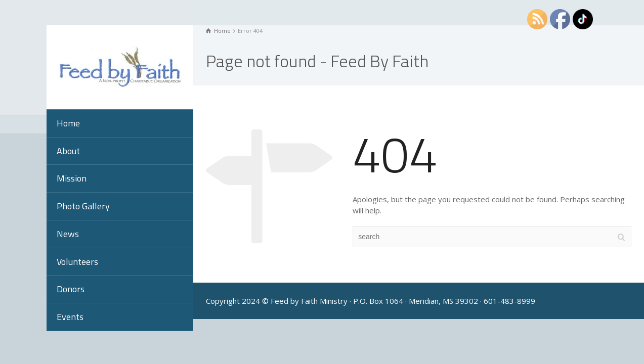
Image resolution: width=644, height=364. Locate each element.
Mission (72, 178)
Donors (71, 289)
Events (70, 317)
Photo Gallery (83, 206)
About (68, 151)
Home (68, 123)
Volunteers (77, 262)
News (68, 234)
